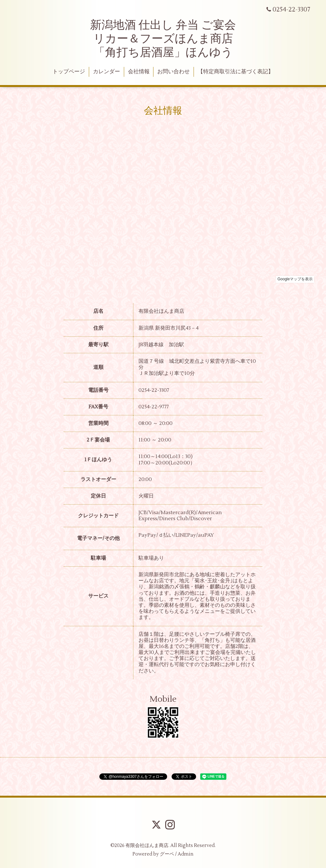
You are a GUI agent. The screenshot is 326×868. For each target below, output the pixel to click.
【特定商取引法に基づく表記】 (236, 72)
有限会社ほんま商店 (147, 846)
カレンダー (106, 72)
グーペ (167, 854)
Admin (186, 854)
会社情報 (139, 72)
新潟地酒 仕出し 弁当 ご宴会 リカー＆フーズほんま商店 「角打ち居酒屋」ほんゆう (163, 39)
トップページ (69, 72)
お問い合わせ (174, 72)
